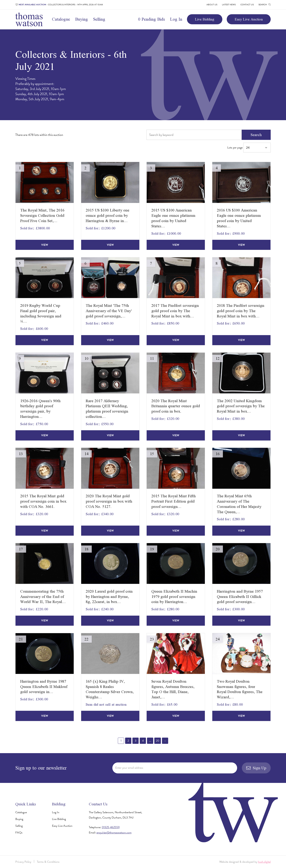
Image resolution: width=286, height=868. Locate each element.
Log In (176, 19)
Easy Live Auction (249, 19)
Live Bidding (205, 19)
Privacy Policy (23, 862)
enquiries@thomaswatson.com (114, 833)
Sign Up (256, 768)
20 (158, 741)
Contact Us (247, 5)
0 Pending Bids (151, 19)
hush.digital (264, 862)
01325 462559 (111, 827)
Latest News (229, 5)
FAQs (19, 833)
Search (256, 135)
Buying (82, 19)
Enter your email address (129, 768)
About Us (212, 5)
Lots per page (249, 148)
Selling (99, 19)
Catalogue (61, 19)
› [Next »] (165, 741)
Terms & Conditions (48, 862)
